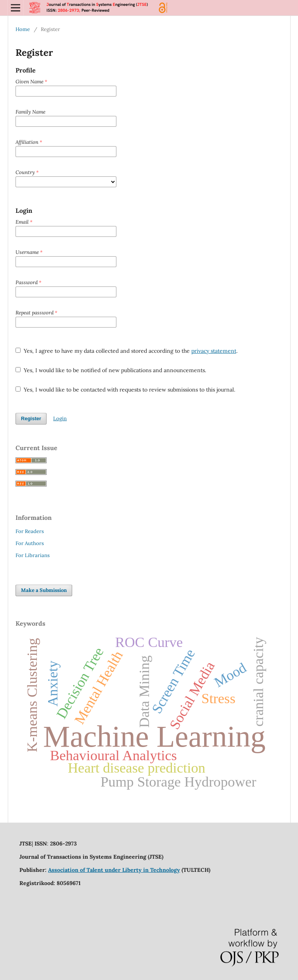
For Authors (30, 543)
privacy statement (214, 351)
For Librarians (33, 555)
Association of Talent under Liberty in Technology (114, 870)
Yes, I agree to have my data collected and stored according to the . (126, 351)
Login (60, 418)
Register (31, 418)
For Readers (30, 531)
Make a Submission (44, 590)
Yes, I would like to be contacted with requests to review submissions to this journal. (125, 390)
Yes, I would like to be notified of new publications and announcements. (111, 370)
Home (23, 29)
